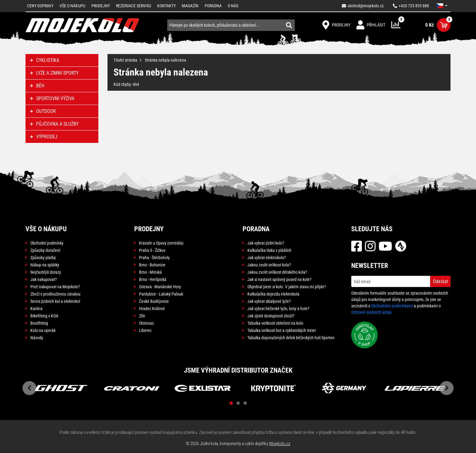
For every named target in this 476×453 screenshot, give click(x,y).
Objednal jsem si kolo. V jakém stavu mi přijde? (287, 287)
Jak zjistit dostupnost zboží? (271, 316)
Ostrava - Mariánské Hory (160, 287)
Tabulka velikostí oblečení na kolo (275, 323)
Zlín (142, 316)
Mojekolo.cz (280, 444)
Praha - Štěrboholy (154, 258)
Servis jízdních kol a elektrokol (55, 301)
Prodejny (101, 6)
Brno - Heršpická (153, 279)
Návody (37, 338)
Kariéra (36, 309)
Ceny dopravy (40, 6)
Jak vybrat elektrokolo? (267, 258)
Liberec (145, 330)
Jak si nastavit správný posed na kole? (279, 279)
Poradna (213, 6)
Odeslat (440, 281)
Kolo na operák (43, 330)
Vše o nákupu (72, 6)
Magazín (190, 6)
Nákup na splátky (45, 265)
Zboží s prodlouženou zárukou (55, 294)
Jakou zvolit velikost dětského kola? (277, 272)
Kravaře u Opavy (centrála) (161, 243)
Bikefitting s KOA (44, 316)
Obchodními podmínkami (392, 306)
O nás (233, 6)
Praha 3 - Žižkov (152, 250)
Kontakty (167, 6)
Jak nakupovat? (44, 279)
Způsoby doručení (45, 250)
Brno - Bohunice (152, 265)
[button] (442, 6)
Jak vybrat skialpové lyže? (269, 301)
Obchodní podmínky (47, 243)
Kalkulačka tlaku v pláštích (269, 250)
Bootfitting (39, 323)
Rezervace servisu (134, 6)
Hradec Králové (152, 309)
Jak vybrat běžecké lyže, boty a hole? (278, 309)
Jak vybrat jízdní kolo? (266, 243)
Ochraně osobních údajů (371, 312)
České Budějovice (154, 301)
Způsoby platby (43, 258)
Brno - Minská (150, 272)
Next (447, 388)
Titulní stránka (125, 60)
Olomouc (146, 323)
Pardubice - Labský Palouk (161, 294)
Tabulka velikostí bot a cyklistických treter (282, 330)
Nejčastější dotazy (46, 272)
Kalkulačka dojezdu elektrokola (273, 294)
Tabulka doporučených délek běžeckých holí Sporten (291, 338)
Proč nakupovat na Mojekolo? (55, 287)
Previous (29, 388)
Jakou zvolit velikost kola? (269, 265)
